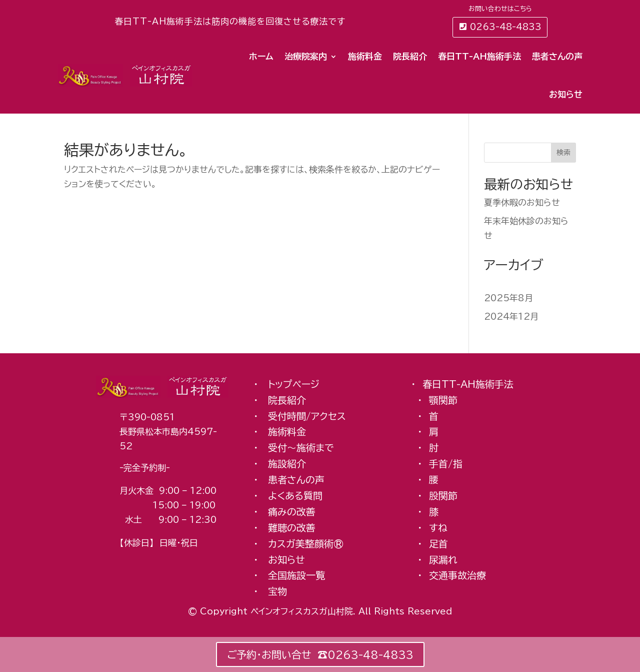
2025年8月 (508, 298)
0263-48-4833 (506, 27)
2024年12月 (511, 317)
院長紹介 (410, 56)
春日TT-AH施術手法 (479, 56)
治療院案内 (306, 56)
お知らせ (566, 94)
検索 (563, 153)
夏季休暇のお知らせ (522, 202)
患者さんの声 (557, 56)
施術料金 (365, 56)
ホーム (261, 56)
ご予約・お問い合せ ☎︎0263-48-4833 (320, 654)
